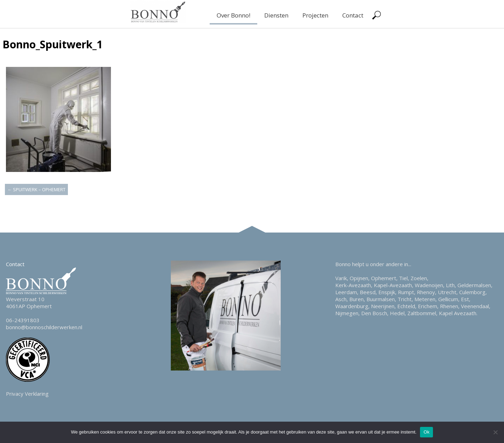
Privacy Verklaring (27, 394)
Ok (426, 432)
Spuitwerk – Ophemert (36, 189)
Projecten (315, 15)
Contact (353, 15)
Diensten (276, 15)
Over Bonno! (233, 15)
